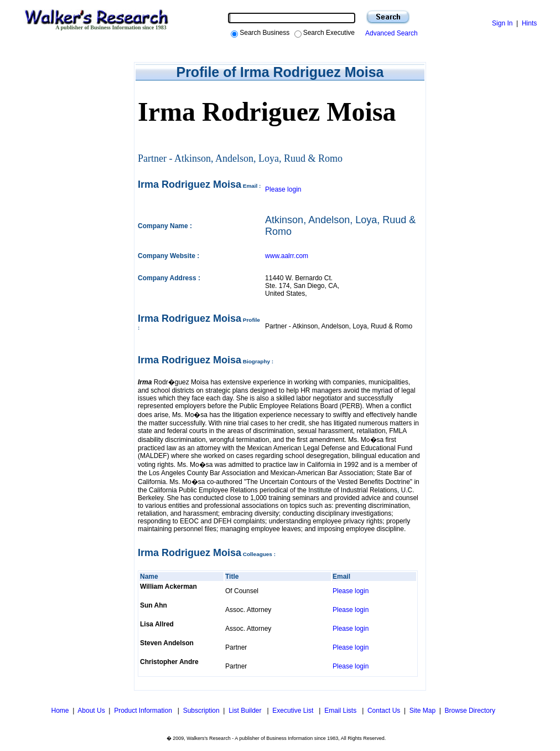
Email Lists (341, 711)
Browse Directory (470, 711)
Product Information (144, 711)
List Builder (246, 711)
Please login (283, 189)
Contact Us (384, 711)
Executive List (294, 711)
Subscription (201, 711)
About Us (91, 711)
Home (59, 711)
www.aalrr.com (287, 256)
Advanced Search (390, 33)
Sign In (502, 23)
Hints (529, 23)
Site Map (422, 711)
